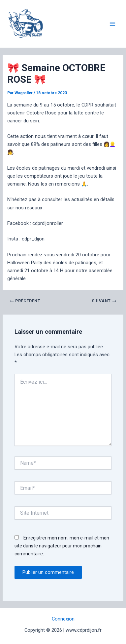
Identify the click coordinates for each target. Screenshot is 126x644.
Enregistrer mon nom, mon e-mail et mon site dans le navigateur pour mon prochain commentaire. (62, 546)
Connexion (63, 619)
